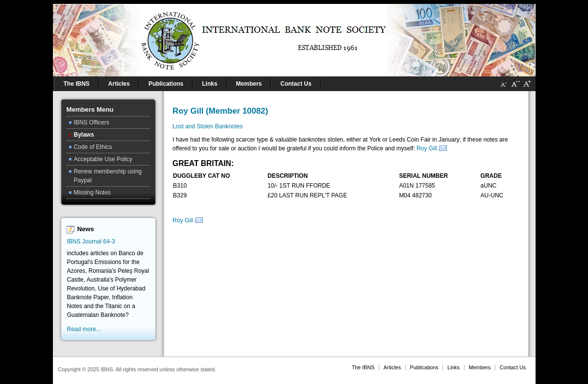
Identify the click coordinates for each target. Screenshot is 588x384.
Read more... (84, 329)
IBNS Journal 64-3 (91, 241)
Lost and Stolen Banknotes (208, 126)
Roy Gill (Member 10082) (220, 111)
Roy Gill (427, 148)
